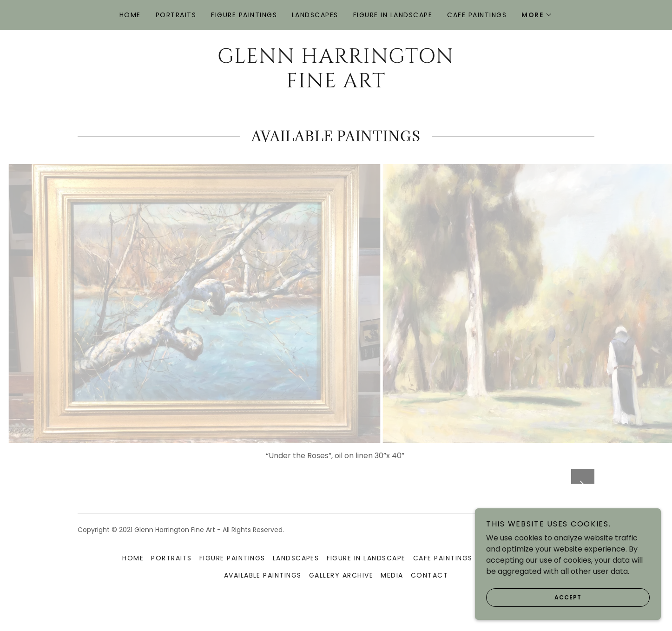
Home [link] (130, 15)
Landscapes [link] (315, 15)
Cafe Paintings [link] (477, 15)
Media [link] (392, 596)
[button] (537, 15)
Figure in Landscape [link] (393, 15)
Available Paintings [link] (263, 596)
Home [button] (133, 579)
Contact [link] (430, 596)
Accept (534, 598)
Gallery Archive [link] (341, 596)
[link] (336, 85)
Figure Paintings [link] (244, 15)
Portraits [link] (176, 15)
